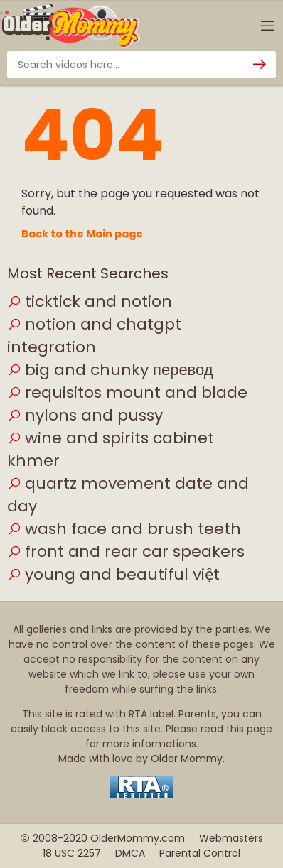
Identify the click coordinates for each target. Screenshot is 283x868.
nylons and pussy (85, 415)
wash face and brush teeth (124, 529)
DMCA (130, 853)
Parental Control (200, 853)
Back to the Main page (82, 234)
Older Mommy (187, 759)
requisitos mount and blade (127, 392)
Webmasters (231, 838)
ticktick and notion (90, 302)
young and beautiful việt (113, 574)
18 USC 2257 (72, 853)
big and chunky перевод (110, 370)
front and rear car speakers (126, 552)
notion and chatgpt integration (94, 336)
